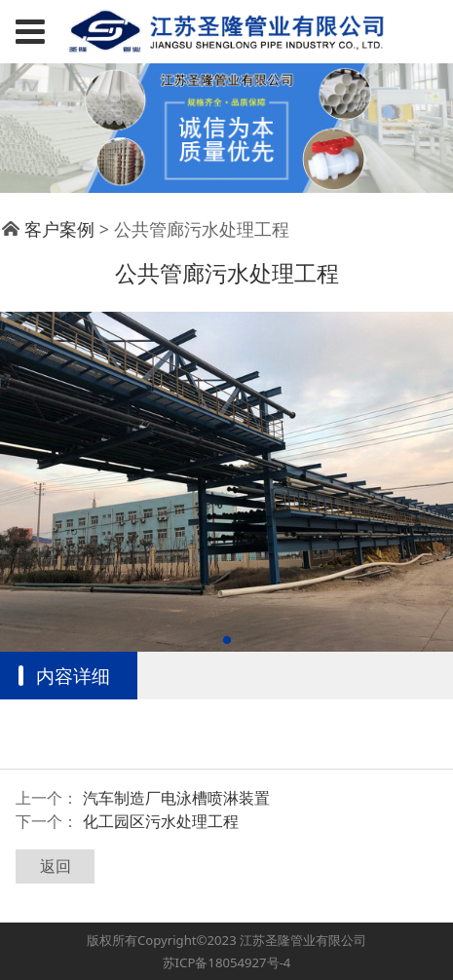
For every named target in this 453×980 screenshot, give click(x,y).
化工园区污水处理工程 (161, 821)
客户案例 (59, 229)
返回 (56, 866)
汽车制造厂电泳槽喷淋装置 (176, 798)
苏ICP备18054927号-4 (227, 962)
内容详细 (73, 676)
